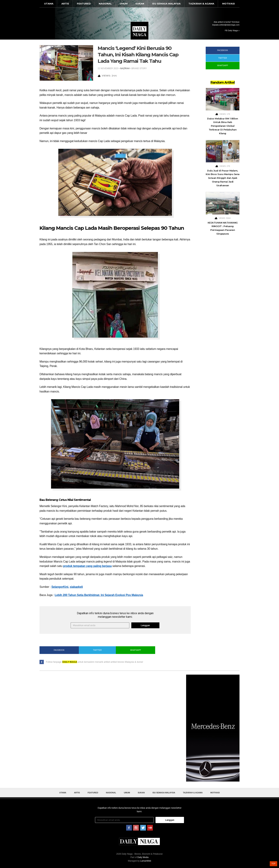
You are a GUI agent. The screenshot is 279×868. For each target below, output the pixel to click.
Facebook (59, 650)
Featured (84, 4)
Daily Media (143, 857)
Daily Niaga (139, 31)
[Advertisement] (213, 728)
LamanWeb (146, 861)
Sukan (140, 4)
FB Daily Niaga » (232, 30)
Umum (124, 4)
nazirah (125, 68)
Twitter (97, 650)
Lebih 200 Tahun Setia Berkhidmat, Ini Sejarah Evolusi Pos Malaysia (99, 595)
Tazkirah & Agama (201, 4)
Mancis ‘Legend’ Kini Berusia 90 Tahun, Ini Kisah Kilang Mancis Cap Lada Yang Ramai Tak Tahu (138, 55)
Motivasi (229, 4)
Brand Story (139, 68)
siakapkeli (76, 587)
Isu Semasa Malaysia (166, 4)
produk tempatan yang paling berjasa (87, 566)
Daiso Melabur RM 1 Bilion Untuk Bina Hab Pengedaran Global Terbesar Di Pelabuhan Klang (223, 126)
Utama (49, 4)
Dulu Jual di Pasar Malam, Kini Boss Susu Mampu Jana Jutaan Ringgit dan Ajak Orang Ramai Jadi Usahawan (223, 178)
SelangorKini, (60, 587)
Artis (65, 4)
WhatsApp (135, 650)
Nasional (105, 4)
